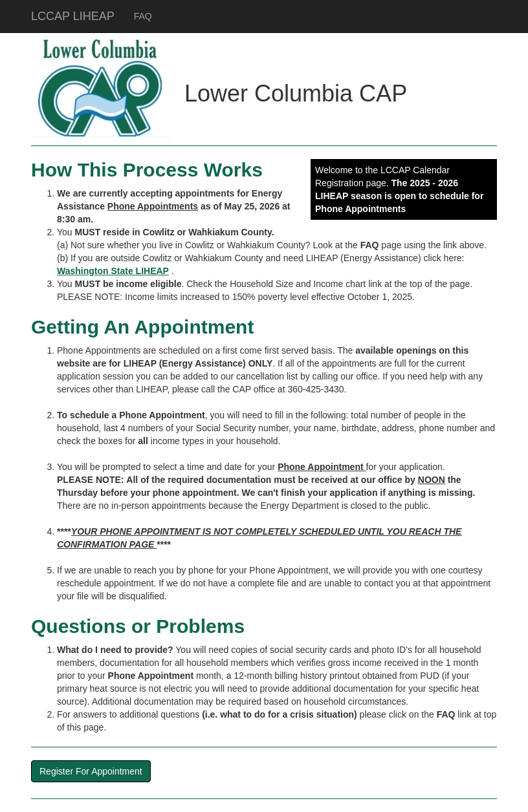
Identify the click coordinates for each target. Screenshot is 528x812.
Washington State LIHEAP (113, 271)
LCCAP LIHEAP (73, 16)
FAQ (143, 16)
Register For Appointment (91, 771)
